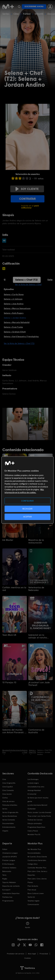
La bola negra (33, 783)
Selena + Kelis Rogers (14, 313)
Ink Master (8, 540)
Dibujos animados (35, 823)
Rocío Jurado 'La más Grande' (40, 812)
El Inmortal (32, 794)
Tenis (4, 875)
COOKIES (27, 958)
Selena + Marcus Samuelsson (17, 308)
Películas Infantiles (10, 805)
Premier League (9, 860)
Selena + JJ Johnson (13, 299)
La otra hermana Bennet (37, 805)
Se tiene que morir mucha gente (38, 800)
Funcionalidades (34, 853)
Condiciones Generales (37, 860)
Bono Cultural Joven (36, 893)
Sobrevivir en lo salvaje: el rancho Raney (38, 636)
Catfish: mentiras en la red (14, 589)
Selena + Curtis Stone (14, 294)
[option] (18, 424)
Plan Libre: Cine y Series (37, 879)
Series (6, 14)
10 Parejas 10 (9, 682)
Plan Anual (32, 890)
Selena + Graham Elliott (15, 332)
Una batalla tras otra (36, 787)
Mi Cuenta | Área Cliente (37, 857)
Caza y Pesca (33, 831)
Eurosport (6, 890)
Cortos (5, 798)
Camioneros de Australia (36, 731)
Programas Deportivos (36, 827)
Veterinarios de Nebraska (36, 589)
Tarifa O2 (31, 897)
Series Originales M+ (10, 812)
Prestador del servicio (16, 954)
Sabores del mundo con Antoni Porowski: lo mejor (14, 731)
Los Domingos (33, 779)
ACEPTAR (28, 517)
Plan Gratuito (33, 886)
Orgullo (5, 831)
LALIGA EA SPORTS (10, 857)
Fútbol (27, 14)
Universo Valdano (9, 868)
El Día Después (8, 864)
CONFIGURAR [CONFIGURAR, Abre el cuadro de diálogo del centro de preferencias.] (27, 501)
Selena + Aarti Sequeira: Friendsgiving (21, 336)
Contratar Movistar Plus (37, 868)
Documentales (8, 823)
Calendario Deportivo (11, 893)
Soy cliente (27, 189)
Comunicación (33, 904)
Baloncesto (7, 871)
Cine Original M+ (9, 783)
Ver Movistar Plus (34, 849)
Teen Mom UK (9, 635)
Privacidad (44, 954)
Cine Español (8, 787)
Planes (30, 882)
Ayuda (27, 925)
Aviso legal (32, 954)
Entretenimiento (9, 827)
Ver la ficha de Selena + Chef (28, 284)
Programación (8, 901)
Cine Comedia (8, 790)
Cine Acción (7, 794)
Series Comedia (9, 820)
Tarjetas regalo (34, 901)
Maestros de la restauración (36, 541)
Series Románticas (10, 816)
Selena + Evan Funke (13, 327)
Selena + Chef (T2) (26, 280)
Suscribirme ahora (34, 7)
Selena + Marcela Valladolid (17, 322)
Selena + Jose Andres (14, 304)
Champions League (10, 853)
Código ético (33, 864)
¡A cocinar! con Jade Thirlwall (39, 684)
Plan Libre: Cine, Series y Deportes (37, 873)
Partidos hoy (7, 897)
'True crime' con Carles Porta (39, 816)
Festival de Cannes (35, 820)
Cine (16, 14)
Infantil (39, 14)
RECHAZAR (27, 509)
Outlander (32, 809)
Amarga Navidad (34, 790)
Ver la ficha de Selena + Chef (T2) (19, 343)
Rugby (5, 879)
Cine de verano (8, 801)
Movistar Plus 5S (34, 834)
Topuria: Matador (9, 882)
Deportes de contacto (11, 886)
